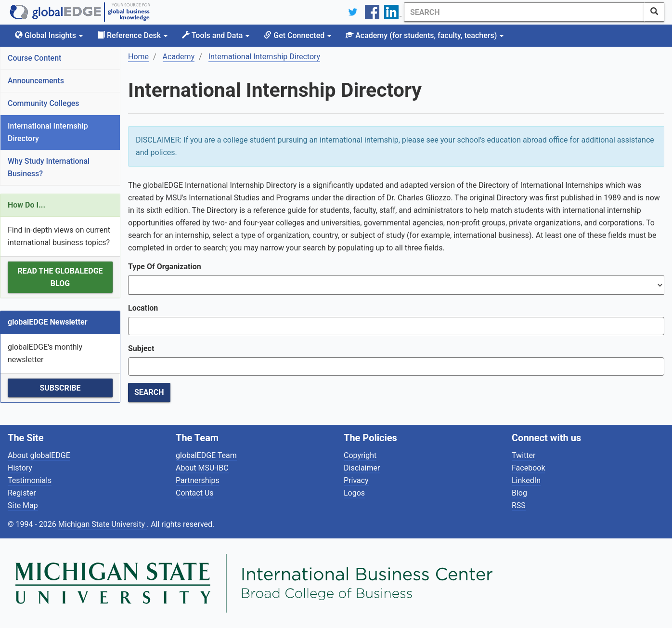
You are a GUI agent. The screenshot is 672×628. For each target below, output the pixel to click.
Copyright (360, 455)
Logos (354, 493)
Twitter (523, 455)
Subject (141, 348)
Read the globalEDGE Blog (60, 277)
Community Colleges (44, 103)
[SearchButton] (654, 12)
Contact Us (195, 493)
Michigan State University (103, 524)
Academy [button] (425, 35)
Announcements (36, 81)
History (20, 468)
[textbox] (137, 326)
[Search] (524, 12)
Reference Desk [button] (132, 35)
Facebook (528, 468)
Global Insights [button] (49, 35)
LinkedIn (526, 480)
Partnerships (198, 480)
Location (143, 308)
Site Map (23, 505)
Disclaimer (362, 468)
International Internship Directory (48, 132)
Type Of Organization (165, 267)
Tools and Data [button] (216, 35)
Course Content (34, 58)
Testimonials (30, 480)
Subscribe (60, 388)
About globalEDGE (39, 455)
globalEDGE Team (206, 455)
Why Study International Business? (49, 167)
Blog (519, 493)
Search (149, 392)
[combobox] (396, 326)
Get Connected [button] (297, 35)
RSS (519, 505)
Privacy (356, 480)
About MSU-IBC (202, 468)
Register (22, 493)
